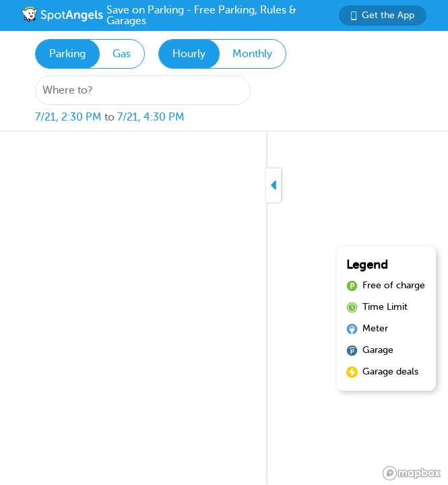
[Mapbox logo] (412, 473)
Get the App (383, 15)
